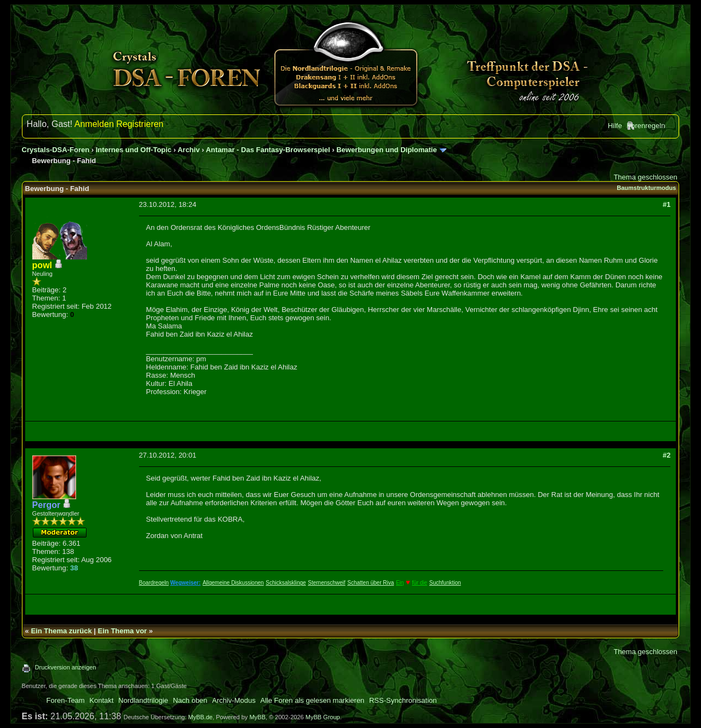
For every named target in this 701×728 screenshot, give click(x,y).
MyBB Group (323, 717)
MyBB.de (201, 717)
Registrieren (140, 124)
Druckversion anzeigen (66, 667)
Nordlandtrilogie (143, 700)
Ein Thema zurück (61, 631)
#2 (666, 455)
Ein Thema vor (123, 631)
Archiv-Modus (234, 700)
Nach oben (190, 700)
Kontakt (101, 700)
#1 (666, 204)
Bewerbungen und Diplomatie (386, 150)
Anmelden (94, 124)
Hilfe (615, 126)
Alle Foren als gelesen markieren (312, 700)
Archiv (188, 150)
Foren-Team (66, 700)
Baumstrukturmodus (646, 188)
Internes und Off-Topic (134, 150)
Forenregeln (646, 126)
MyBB (257, 717)
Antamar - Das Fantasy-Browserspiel (268, 150)
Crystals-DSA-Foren (56, 150)
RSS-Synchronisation (403, 700)
